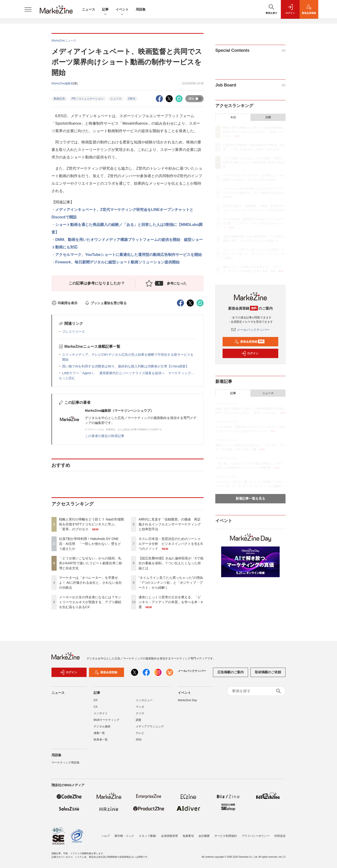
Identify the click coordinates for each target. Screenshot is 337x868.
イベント (122, 10)
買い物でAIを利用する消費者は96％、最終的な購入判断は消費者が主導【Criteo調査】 (125, 366)
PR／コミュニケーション (88, 99)
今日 (233, 117)
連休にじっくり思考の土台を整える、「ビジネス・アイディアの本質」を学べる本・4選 (171, 602)
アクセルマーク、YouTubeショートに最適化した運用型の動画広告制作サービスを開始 (128, 255)
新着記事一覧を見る (250, 498)
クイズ (140, 713)
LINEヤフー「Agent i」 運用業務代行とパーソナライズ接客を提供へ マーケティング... (128, 373)
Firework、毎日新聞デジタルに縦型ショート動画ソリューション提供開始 (117, 262)
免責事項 (188, 836)
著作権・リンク (124, 836)
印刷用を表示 (64, 303)
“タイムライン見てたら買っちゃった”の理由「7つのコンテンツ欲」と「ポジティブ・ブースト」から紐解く (171, 583)
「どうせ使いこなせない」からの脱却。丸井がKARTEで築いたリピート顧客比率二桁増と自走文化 (91, 563)
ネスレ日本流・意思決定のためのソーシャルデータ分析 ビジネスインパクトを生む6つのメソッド (171, 544)
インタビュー (144, 700)
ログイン (250, 353)
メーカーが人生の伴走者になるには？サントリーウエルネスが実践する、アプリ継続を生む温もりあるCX (90, 602)
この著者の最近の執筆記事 (105, 436)
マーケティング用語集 (66, 763)
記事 (105, 10)
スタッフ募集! (148, 836)
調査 (139, 720)
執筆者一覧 (101, 740)
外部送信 (280, 836)
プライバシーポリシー (256, 836)
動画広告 (59, 99)
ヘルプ (106, 836)
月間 (268, 117)
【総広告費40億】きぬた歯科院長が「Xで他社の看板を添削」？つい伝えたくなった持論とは (171, 563)
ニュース (88, 9)
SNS (139, 740)
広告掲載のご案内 (231, 672)
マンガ (140, 707)
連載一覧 (99, 733)
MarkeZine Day (187, 700)
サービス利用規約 (226, 836)
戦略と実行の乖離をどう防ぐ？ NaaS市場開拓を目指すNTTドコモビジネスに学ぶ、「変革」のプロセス (91, 524)
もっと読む (67, 378)
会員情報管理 (169, 836)
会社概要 (204, 836)
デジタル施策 (102, 726)
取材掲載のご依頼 (268, 672)
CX (96, 707)
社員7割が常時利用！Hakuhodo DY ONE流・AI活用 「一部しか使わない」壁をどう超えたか (90, 544)
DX (96, 700)
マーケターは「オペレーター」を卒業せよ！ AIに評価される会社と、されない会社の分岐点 (90, 583)
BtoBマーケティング (106, 720)
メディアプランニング (150, 726)
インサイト (101, 713)
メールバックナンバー (250, 330)
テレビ (140, 733)
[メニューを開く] (28, 9)
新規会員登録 (249, 342)
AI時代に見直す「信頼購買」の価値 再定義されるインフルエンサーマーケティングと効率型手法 (170, 524)
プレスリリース (73, 332)
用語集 (141, 9)
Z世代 (132, 99)
